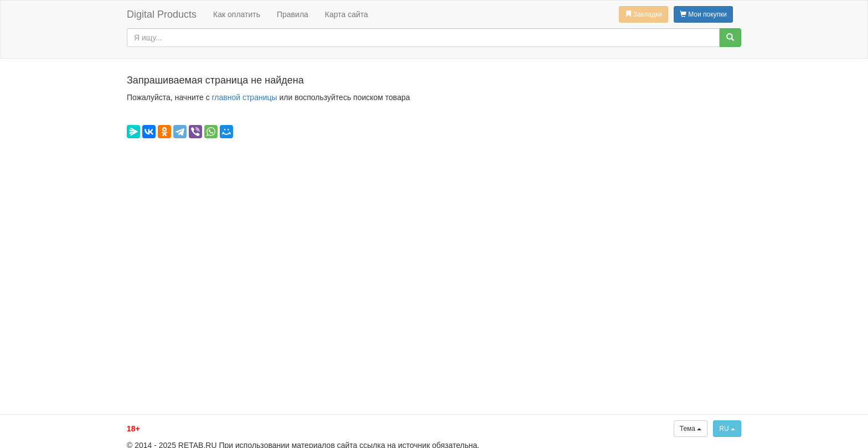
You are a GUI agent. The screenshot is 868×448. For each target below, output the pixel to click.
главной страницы (245, 97)
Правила (293, 14)
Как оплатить (237, 14)
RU (727, 429)
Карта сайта (347, 14)
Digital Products (162, 14)
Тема (691, 429)
